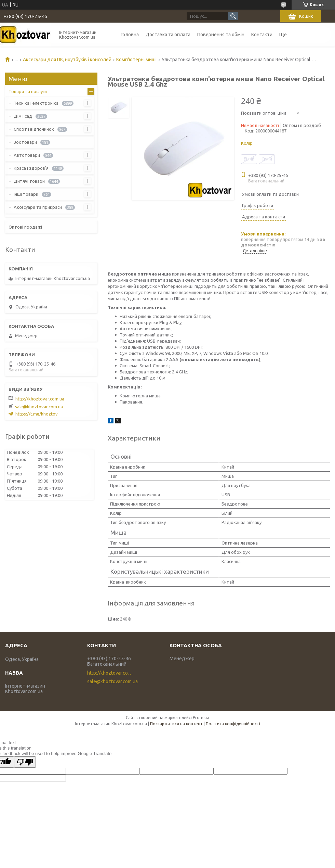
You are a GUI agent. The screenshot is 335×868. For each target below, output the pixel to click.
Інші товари (26, 194)
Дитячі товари (29, 181)
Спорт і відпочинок (34, 129)
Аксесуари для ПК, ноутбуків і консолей (67, 60)
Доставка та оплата (168, 35)
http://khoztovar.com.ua (40, 399)
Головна (130, 35)
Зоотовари (25, 142)
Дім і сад (23, 116)
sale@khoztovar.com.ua (39, 407)
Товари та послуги (28, 91)
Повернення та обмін (221, 35)
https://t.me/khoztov (37, 414)
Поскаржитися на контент (176, 724)
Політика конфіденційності (233, 724)
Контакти (262, 35)
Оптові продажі (25, 227)
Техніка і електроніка (36, 103)
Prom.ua (201, 718)
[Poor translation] (25, 762)
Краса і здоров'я (31, 168)
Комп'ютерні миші (136, 60)
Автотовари (27, 155)
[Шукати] (233, 16)
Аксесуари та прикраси (38, 207)
